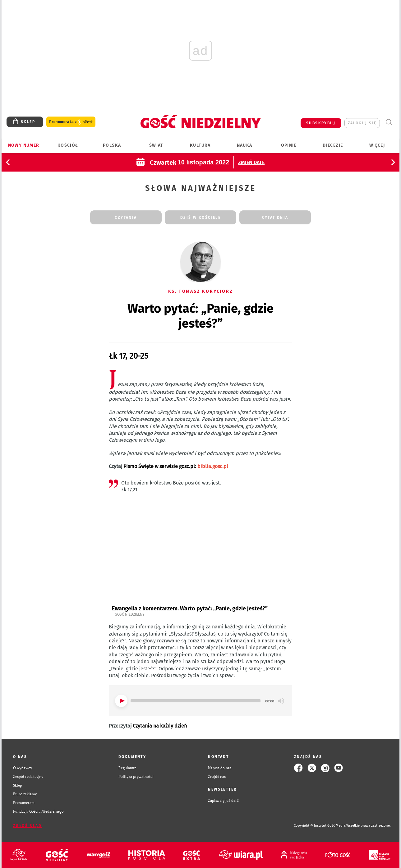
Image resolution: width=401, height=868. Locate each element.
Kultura (200, 145)
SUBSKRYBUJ (321, 123)
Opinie (289, 145)
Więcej (377, 145)
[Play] (121, 701)
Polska (112, 145)
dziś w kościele (200, 218)
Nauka (245, 145)
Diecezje (333, 145)
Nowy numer (24, 145)
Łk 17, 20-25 (129, 356)
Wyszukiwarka (389, 122)
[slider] (196, 701)
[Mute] (281, 701)
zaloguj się (362, 123)
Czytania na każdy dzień (160, 726)
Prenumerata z (71, 122)
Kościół (68, 145)
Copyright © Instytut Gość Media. (320, 826)
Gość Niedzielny (130, 614)
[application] (200, 701)
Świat (156, 145)
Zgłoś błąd (27, 826)
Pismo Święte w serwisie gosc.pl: (176, 466)
